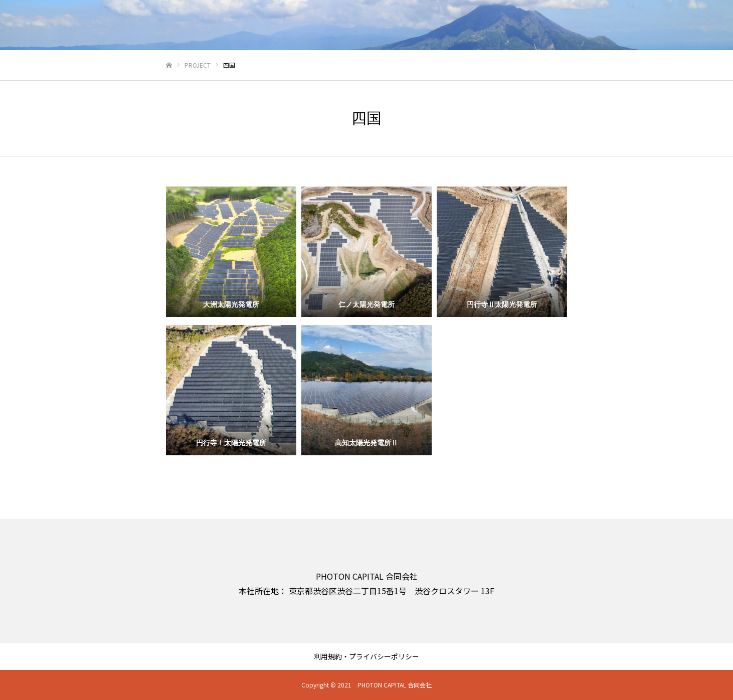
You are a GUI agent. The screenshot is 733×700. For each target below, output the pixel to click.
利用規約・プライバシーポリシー (367, 656)
